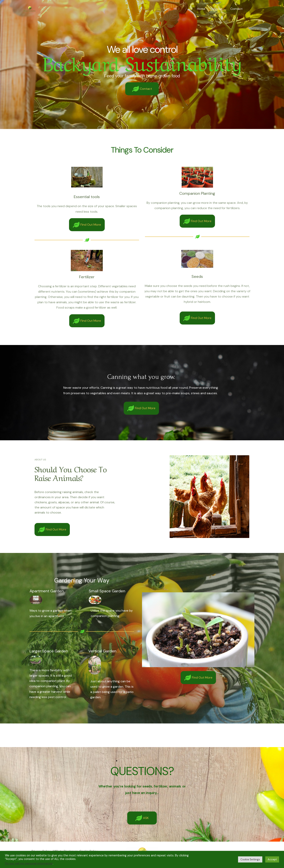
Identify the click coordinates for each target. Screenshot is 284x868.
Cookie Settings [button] (250, 859)
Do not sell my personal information (29, 863)
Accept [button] (272, 859)
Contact (237, 9)
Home (205, 9)
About (220, 9)
